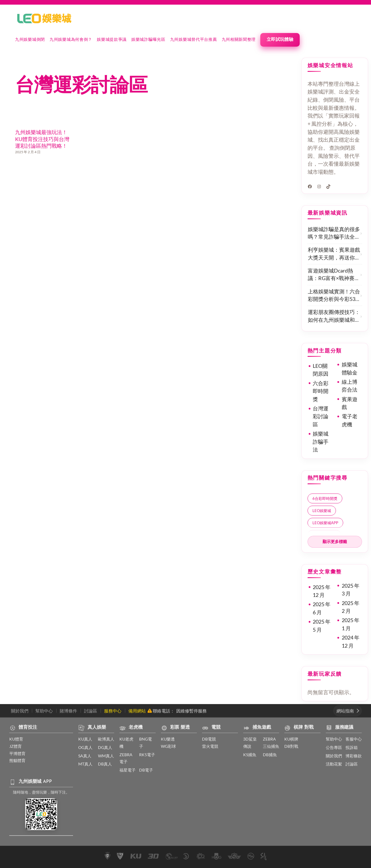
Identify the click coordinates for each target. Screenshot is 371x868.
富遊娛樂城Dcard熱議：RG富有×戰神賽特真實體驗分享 (334, 275)
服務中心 (113, 711)
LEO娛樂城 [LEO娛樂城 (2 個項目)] (322, 511)
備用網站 (137, 711)
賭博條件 (68, 711)
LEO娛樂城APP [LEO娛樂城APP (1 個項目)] (325, 523)
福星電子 (128, 770)
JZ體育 (16, 746)
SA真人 (85, 756)
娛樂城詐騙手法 (321, 442)
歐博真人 (106, 739)
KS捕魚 (250, 755)
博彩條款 (354, 756)
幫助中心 (44, 711)
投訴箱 (352, 747)
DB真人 (105, 764)
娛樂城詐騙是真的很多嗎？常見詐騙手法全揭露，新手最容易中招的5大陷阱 (334, 234)
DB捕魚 (270, 755)
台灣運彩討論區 (321, 416)
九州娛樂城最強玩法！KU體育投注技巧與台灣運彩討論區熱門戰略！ (42, 139)
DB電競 (209, 739)
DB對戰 (291, 746)
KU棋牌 (291, 739)
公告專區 (334, 747)
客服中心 (354, 739)
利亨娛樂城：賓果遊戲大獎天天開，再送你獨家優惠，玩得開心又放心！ (334, 254)
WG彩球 (168, 746)
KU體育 (16, 739)
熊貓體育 (17, 760)
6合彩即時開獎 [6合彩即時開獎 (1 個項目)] (325, 498)
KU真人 (85, 739)
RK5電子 (147, 755)
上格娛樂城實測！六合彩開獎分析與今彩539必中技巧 (334, 296)
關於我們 (20, 711)
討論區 (91, 711)
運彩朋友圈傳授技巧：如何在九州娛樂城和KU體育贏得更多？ (334, 316)
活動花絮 (334, 764)
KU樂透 (168, 739)
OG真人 (85, 747)
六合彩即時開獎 (321, 391)
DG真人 (105, 747)
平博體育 (17, 753)
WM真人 (106, 756)
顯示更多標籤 (335, 542)
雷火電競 (210, 746)
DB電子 (146, 770)
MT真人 (85, 764)
